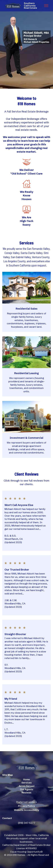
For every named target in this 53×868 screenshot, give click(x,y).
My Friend (11, 699)
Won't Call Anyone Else (19, 505)
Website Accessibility (27, 810)
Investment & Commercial (26, 438)
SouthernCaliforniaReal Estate (30, 6)
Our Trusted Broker (17, 570)
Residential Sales (27, 309)
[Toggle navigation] (46, 6)
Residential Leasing (26, 373)
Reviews (26, 793)
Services (27, 783)
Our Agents (27, 789)
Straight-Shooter (15, 634)
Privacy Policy (26, 806)
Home (26, 779)
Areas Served (27, 786)
